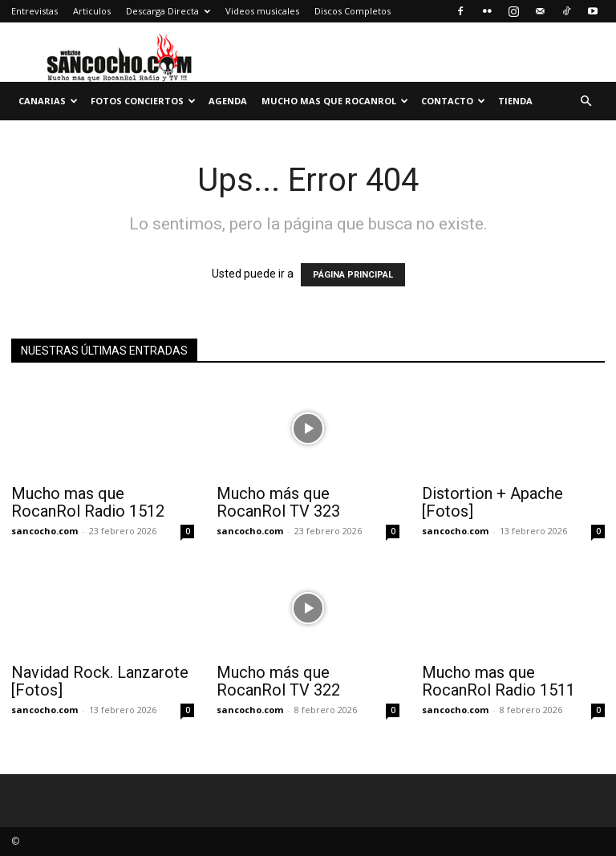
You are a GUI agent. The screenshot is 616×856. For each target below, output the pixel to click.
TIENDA (515, 101)
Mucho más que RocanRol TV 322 (278, 681)
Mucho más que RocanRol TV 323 (278, 502)
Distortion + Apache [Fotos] (492, 502)
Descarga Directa (168, 11)
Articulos (92, 11)
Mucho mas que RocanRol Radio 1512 (88, 502)
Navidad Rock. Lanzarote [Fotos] (100, 681)
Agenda (228, 101)
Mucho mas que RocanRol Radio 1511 (498, 681)
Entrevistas (34, 11)
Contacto (453, 101)
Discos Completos (353, 11)
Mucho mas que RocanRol (335, 101)
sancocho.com (45, 531)
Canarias (48, 101)
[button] (586, 101)
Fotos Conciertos (143, 101)
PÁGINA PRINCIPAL (353, 275)
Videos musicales (262, 11)
